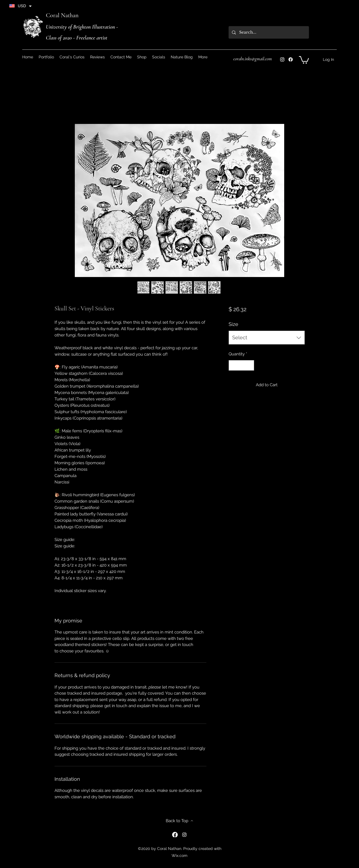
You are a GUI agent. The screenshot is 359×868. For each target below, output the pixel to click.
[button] (159, 57)
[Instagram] (282, 59)
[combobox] (267, 338)
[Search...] (268, 32)
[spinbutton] (242, 366)
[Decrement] (233, 366)
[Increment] (250, 366)
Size (233, 324)
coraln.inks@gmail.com (253, 59)
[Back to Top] (180, 821)
